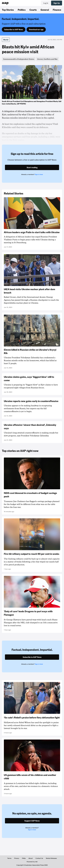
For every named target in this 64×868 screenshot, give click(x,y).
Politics (22, 10)
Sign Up (57, 3)
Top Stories (8, 10)
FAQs (24, 858)
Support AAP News (32, 821)
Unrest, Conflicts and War (47, 59)
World (6, 40)
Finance (57, 10)
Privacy (17, 858)
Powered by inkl (32, 862)
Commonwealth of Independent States (19, 59)
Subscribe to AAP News (14, 29)
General (45, 10)
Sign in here (39, 174)
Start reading (32, 167)
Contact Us (39, 858)
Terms (9, 858)
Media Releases (51, 858)
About (31, 858)
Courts (33, 10)
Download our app (36, 29)
